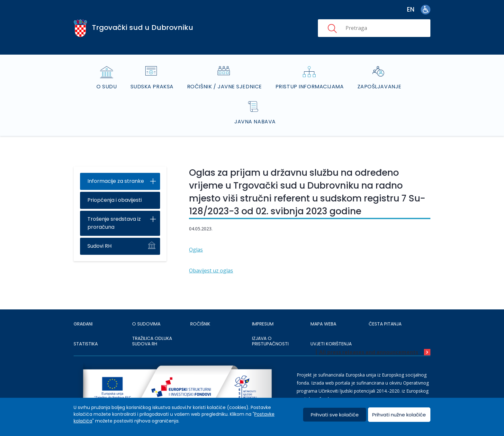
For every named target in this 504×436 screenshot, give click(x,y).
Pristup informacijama (310, 87)
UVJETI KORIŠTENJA (331, 344)
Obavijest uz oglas (211, 271)
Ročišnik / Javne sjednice (225, 87)
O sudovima (146, 324)
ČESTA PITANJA (385, 324)
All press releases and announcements (369, 352)
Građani (83, 324)
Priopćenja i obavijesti (115, 200)
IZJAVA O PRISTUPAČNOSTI (270, 341)
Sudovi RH (99, 246)
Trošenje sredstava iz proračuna (114, 223)
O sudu (107, 87)
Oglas (196, 250)
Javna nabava (255, 122)
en (411, 9)
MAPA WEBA (323, 324)
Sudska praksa (152, 87)
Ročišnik (200, 324)
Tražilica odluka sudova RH (152, 341)
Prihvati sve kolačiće (335, 415)
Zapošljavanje (379, 87)
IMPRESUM (263, 324)
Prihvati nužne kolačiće (399, 415)
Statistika (86, 344)
